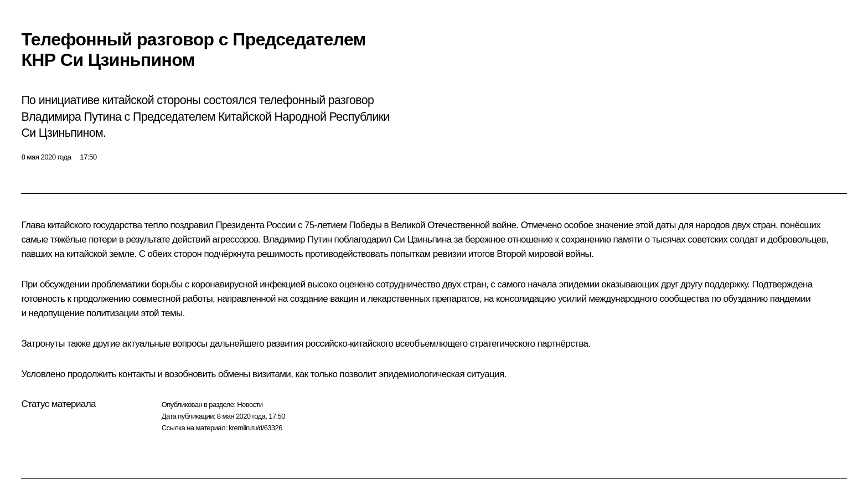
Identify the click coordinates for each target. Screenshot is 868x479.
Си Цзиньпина (423, 239)
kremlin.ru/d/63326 (255, 428)
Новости (250, 405)
